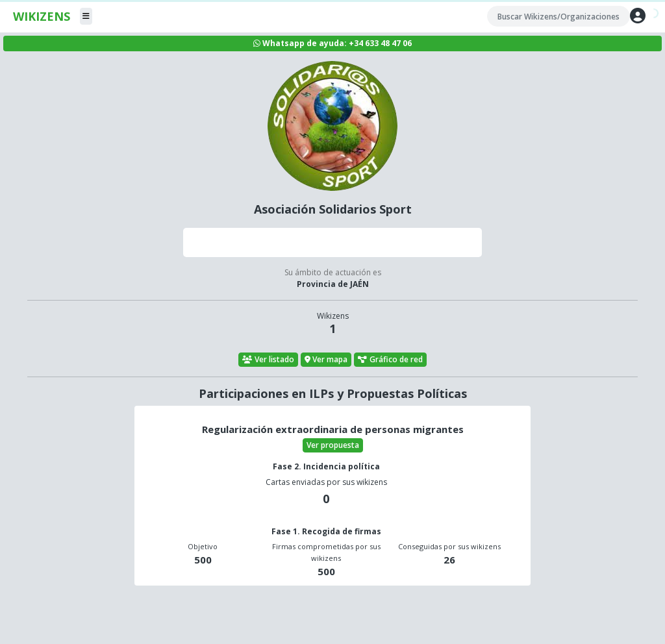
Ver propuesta (333, 445)
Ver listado (268, 359)
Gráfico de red (390, 359)
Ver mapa (326, 359)
